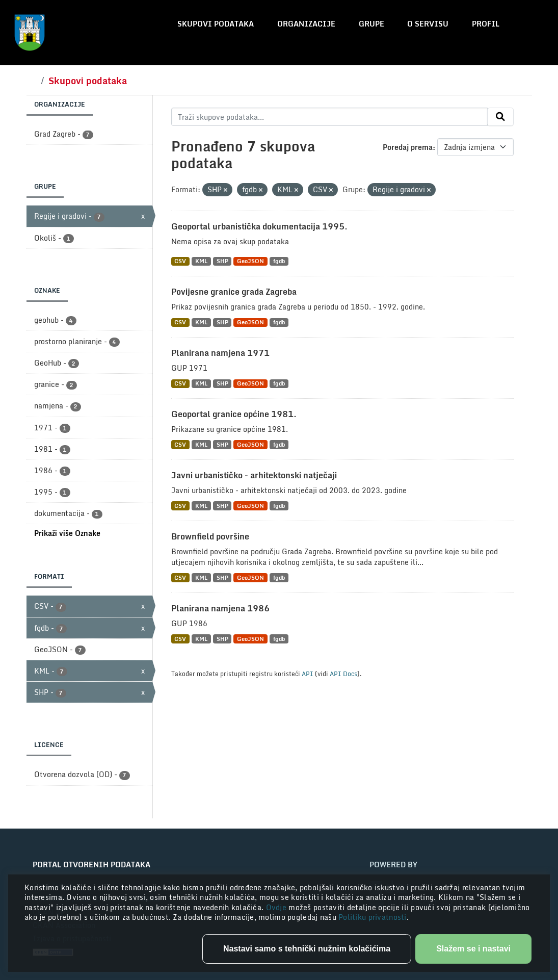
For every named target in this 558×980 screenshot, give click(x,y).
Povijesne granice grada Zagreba (234, 292)
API (308, 674)
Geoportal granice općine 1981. (234, 414)
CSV (180, 261)
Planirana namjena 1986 (220, 608)
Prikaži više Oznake (67, 533)
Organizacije (306, 24)
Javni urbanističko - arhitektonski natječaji (254, 475)
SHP (222, 261)
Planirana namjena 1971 (220, 353)
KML (201, 261)
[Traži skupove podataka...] (329, 117)
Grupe (371, 24)
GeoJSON (250, 261)
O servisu (428, 24)
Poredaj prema (408, 147)
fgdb (279, 261)
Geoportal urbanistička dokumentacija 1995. (259, 226)
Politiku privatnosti (373, 917)
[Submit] (500, 117)
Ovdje (277, 907)
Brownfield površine (210, 536)
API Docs (343, 674)
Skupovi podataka (216, 24)
